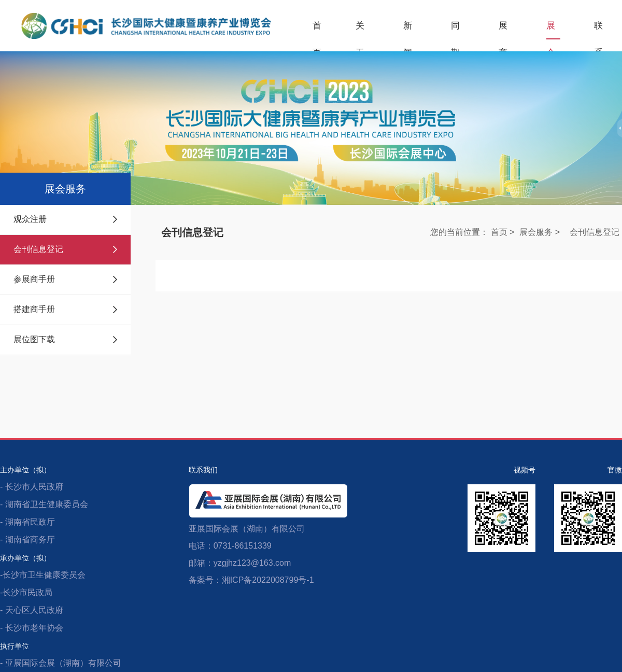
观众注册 (65, 219)
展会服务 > (540, 232)
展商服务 (503, 30)
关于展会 (360, 30)
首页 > (503, 232)
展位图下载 (65, 339)
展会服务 (551, 30)
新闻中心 (408, 30)
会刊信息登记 (65, 249)
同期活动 (456, 30)
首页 (317, 30)
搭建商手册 (65, 309)
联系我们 (599, 30)
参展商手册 (65, 279)
